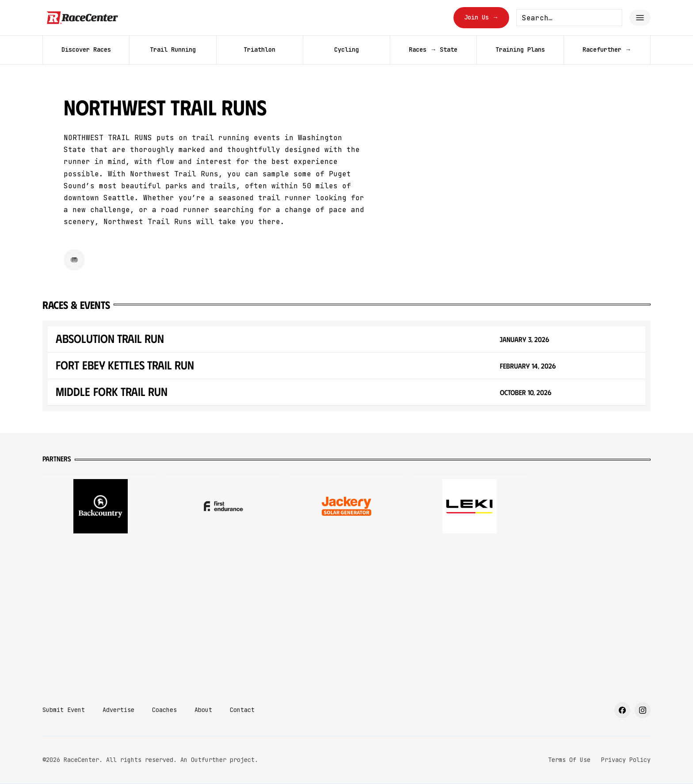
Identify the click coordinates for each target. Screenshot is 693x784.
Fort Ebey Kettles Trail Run (125, 365)
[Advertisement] (346, 614)
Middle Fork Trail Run (112, 391)
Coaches (164, 710)
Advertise (118, 710)
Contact (242, 710)
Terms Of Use (569, 760)
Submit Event (64, 710)
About (203, 710)
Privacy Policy (626, 760)
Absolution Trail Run (110, 338)
